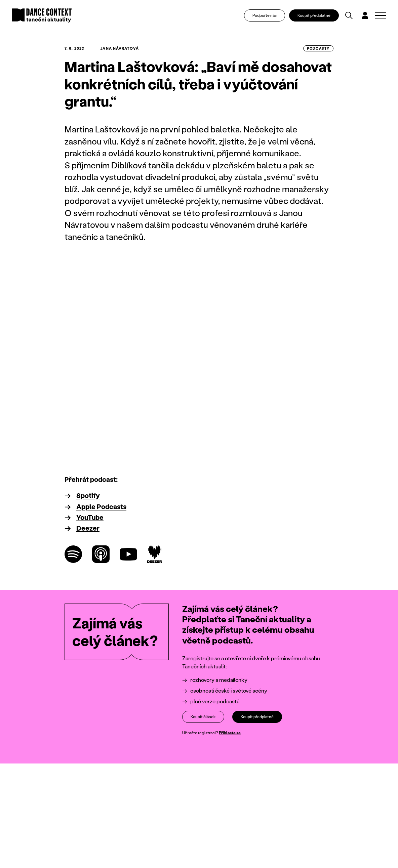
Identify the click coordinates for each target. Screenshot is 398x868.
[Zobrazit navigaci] (380, 15)
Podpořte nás (265, 15)
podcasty (318, 48)
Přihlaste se (230, 733)
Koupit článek (203, 717)
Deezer (88, 528)
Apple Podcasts (101, 506)
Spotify (88, 495)
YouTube (90, 517)
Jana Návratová (119, 48)
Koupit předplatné (314, 15)
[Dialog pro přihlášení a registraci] (365, 15)
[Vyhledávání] (349, 15)
